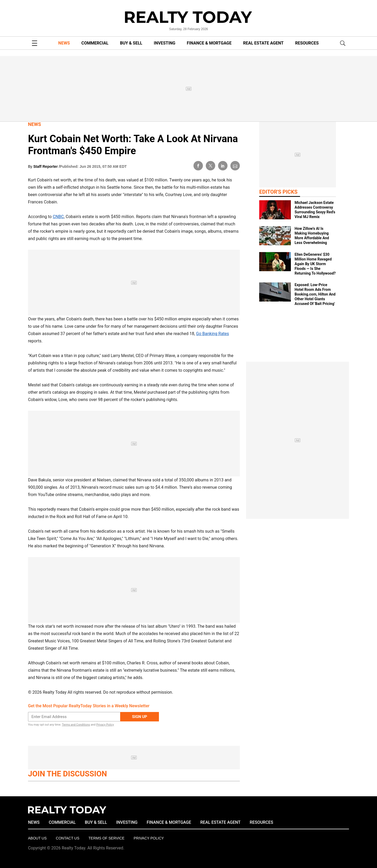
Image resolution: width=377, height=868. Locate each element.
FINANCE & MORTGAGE (209, 43)
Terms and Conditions (76, 725)
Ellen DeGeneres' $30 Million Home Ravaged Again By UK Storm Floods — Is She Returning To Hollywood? (315, 264)
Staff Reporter (46, 166)
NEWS (64, 43)
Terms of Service (106, 838)
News (35, 124)
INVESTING (165, 43)
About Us (37, 838)
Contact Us (68, 838)
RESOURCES (307, 43)
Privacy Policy (105, 725)
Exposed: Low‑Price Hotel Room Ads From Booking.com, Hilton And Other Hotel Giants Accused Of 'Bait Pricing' (315, 294)
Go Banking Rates (213, 334)
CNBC (58, 217)
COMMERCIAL (95, 43)
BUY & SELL (131, 43)
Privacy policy (149, 838)
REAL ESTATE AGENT (263, 43)
